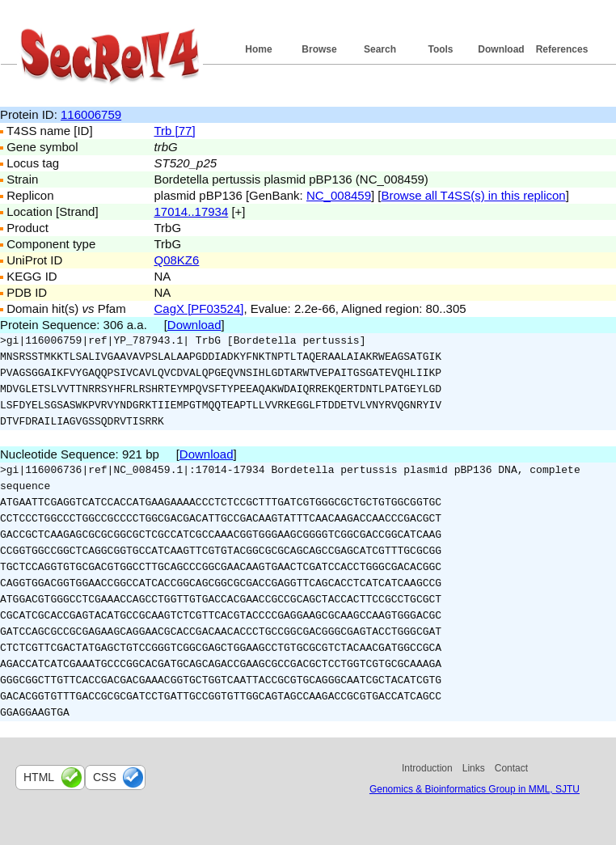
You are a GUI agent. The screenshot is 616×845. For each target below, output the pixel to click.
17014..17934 (192, 211)
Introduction (427, 768)
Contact (511, 768)
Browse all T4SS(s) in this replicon (474, 195)
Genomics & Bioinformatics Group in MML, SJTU (475, 789)
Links (474, 768)
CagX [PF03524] (199, 308)
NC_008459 (339, 195)
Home (258, 49)
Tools (440, 49)
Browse (319, 49)
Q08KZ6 (177, 260)
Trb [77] (175, 131)
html (39, 777)
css (105, 777)
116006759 (91, 114)
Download (501, 49)
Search (380, 49)
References (562, 49)
